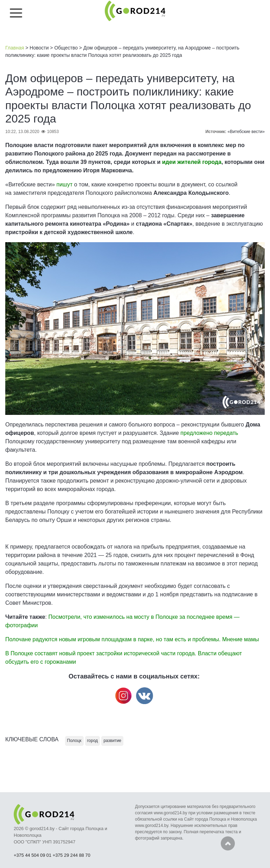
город (93, 741)
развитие (112, 741)
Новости (39, 48)
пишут (64, 184)
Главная (15, 48)
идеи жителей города (192, 162)
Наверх (228, 843)
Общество (66, 48)
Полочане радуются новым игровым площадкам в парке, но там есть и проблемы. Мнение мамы (132, 639)
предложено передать (209, 433)
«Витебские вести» (246, 132)
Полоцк (74, 741)
